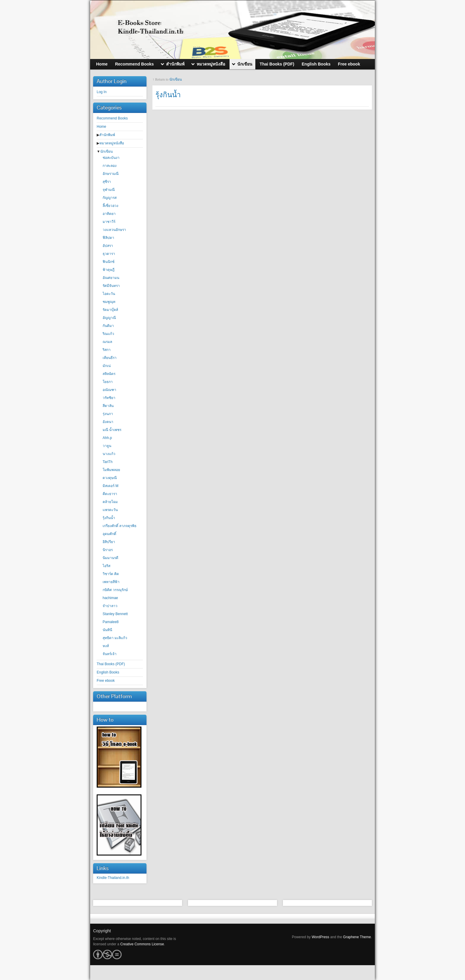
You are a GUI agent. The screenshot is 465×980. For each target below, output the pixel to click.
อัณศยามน (111, 278)
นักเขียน (106, 151)
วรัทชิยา (109, 398)
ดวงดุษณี (110, 478)
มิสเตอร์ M (110, 486)
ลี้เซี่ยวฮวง (110, 206)
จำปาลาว (110, 606)
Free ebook (106, 681)
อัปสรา (108, 246)
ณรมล (107, 342)
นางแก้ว (109, 454)
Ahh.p (107, 438)
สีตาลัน (108, 406)
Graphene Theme (357, 937)
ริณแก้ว (108, 334)
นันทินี (107, 630)
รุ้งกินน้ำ (109, 518)
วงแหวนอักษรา (114, 230)
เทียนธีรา (110, 358)
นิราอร (108, 550)
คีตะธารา (110, 494)
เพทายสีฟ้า (111, 582)
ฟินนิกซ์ (109, 262)
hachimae (110, 598)
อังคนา (108, 422)
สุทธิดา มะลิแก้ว (115, 638)
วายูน (107, 446)
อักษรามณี (111, 174)
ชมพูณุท (109, 302)
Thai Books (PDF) (111, 664)
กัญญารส (110, 198)
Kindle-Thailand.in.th (113, 878)
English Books (108, 672)
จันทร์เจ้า (110, 654)
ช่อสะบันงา (111, 158)
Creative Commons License (142, 944)
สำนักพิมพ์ (107, 135)
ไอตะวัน (109, 294)
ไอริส (106, 566)
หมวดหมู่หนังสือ (112, 143)
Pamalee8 (111, 622)
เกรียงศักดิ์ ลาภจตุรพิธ (120, 526)
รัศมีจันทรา (111, 286)
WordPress (320, 937)
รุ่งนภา (108, 414)
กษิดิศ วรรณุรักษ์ (115, 590)
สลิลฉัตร (109, 374)
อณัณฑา (109, 390)
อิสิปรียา (109, 542)
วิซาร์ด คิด (111, 574)
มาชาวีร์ (109, 222)
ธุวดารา (109, 254)
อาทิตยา (109, 214)
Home (101, 127)
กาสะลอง (110, 166)
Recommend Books (112, 118)
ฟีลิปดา (108, 238)
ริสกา (107, 350)
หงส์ (106, 646)
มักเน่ (107, 366)
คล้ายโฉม (110, 502)
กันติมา (108, 326)
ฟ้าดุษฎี (109, 270)
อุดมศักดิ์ (109, 534)
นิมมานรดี (110, 558)
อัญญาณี (109, 318)
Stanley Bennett (115, 614)
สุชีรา (107, 182)
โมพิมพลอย (111, 470)
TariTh (108, 462)
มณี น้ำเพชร (112, 430)
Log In (102, 92)
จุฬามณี (109, 190)
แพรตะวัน (110, 510)
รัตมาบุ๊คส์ (110, 310)
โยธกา (108, 382)
